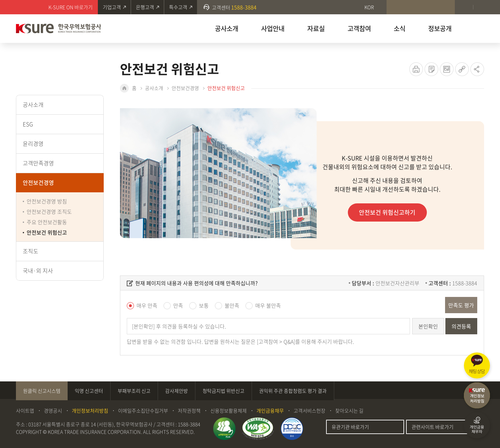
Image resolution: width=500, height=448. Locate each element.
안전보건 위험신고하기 (388, 212)
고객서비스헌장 (309, 411)
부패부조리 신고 (134, 391)
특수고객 (178, 7)
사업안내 (273, 28)
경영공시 (53, 411)
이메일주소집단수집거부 (143, 411)
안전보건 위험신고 (47, 232)
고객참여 (359, 28)
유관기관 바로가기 (350, 427)
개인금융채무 (270, 411)
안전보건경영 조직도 (49, 211)
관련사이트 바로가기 (433, 427)
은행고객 (145, 7)
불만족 (232, 305)
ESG (28, 124)
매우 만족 (147, 305)
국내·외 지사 (38, 270)
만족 (178, 305)
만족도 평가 (461, 305)
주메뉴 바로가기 (0, 0)
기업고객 (112, 7)
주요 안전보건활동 (47, 222)
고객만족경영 (38, 163)
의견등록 (461, 326)
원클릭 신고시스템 (42, 391)
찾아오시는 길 (349, 411)
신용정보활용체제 (229, 411)
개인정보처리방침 (90, 411)
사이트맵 (25, 411)
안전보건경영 (38, 182)
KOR (369, 7)
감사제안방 (177, 391)
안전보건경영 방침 (47, 201)
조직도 (31, 251)
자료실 (316, 28)
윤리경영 (33, 143)
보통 (204, 305)
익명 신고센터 (89, 391)
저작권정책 (189, 411)
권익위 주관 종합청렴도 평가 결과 (293, 391)
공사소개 (227, 28)
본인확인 (428, 326)
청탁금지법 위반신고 (224, 391)
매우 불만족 (268, 305)
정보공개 (440, 28)
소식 (400, 28)
